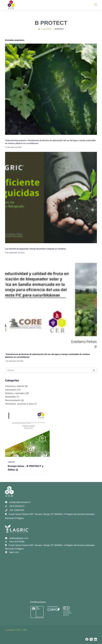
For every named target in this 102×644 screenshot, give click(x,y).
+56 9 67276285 (15, 542)
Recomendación (13, 400)
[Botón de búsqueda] (94, 370)
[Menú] (96, 5)
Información (11, 390)
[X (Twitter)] (91, 639)
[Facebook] (87, 639)
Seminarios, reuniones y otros (19, 404)
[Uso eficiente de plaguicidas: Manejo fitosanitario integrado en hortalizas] (51, 198)
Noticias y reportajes (15, 393)
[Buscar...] (48, 370)
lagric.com (12, 552)
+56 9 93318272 (15, 506)
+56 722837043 (15, 510)
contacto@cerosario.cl (18, 502)
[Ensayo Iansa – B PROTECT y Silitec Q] (27, 435)
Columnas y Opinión (15, 386)
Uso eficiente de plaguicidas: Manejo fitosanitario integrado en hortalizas (36, 249)
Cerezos (11, 462)
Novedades (11, 397)
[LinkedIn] (95, 639)
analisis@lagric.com (17, 538)
